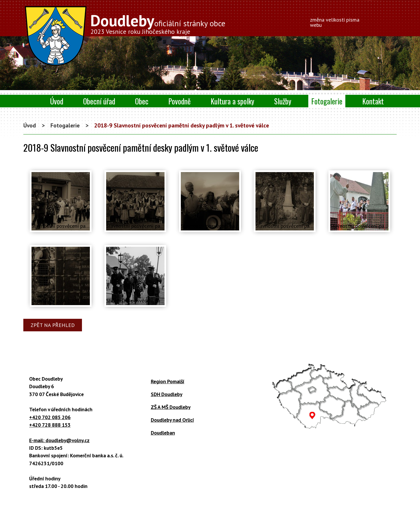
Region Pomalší (168, 381)
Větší (382, 20)
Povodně (180, 101)
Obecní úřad (99, 101)
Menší (373, 20)
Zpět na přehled (53, 325)
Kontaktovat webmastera (192, 511)
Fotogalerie (327, 101)
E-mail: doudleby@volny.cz (59, 440)
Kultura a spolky (232, 101)
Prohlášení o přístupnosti (250, 511)
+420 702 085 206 (50, 417)
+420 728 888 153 (50, 425)
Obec (142, 101)
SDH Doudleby (167, 394)
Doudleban (163, 433)
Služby (283, 101)
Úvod (57, 101)
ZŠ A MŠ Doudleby (171, 407)
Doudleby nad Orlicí (172, 420)
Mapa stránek (295, 511)
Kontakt (373, 101)
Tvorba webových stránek (201, 518)
